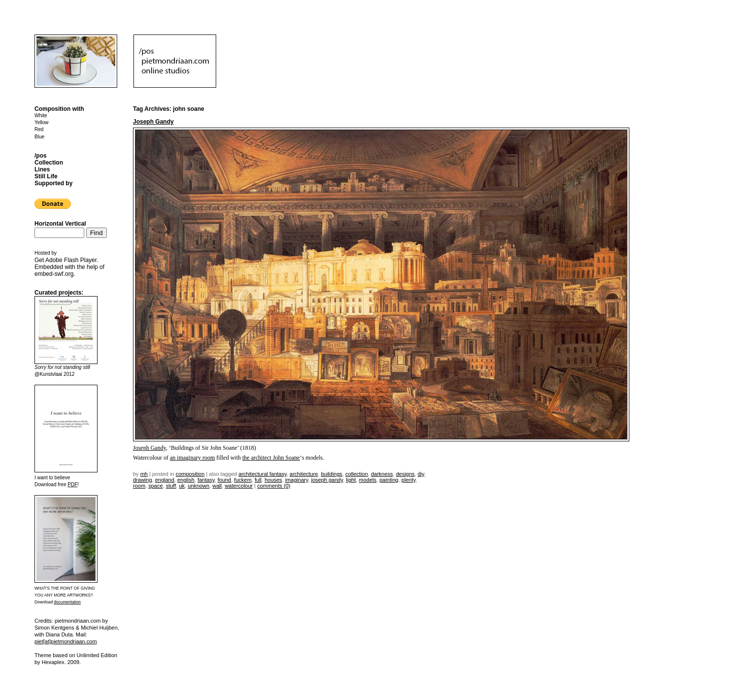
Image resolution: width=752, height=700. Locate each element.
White (41, 116)
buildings (332, 474)
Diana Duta (59, 634)
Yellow (42, 122)
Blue (39, 137)
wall (217, 486)
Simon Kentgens (54, 628)
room (139, 486)
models (368, 480)
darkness (382, 474)
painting (389, 480)
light (351, 480)
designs (405, 474)
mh (144, 474)
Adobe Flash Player (71, 260)
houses (273, 480)
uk (182, 486)
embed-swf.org (54, 274)
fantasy (206, 480)
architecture (304, 474)
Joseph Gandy (153, 122)
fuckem (243, 480)
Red (39, 129)
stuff (171, 486)
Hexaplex (53, 662)
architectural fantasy (262, 474)
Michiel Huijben (99, 628)
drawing (143, 480)
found (225, 480)
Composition (190, 474)
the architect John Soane (271, 458)
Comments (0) (274, 486)
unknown (198, 486)
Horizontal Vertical (60, 224)
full (258, 480)
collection (357, 474)
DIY (421, 474)
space (155, 486)
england (165, 480)
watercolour (239, 486)
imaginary (297, 480)
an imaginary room (192, 458)
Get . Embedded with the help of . (69, 267)
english (186, 480)
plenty (409, 480)
